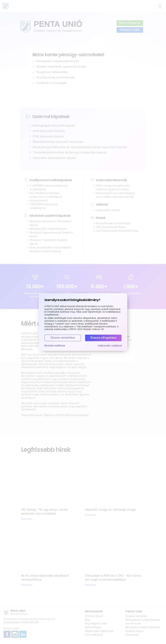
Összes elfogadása (103, 338)
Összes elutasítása (63, 338)
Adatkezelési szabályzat (110, 346)
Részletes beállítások (55, 346)
